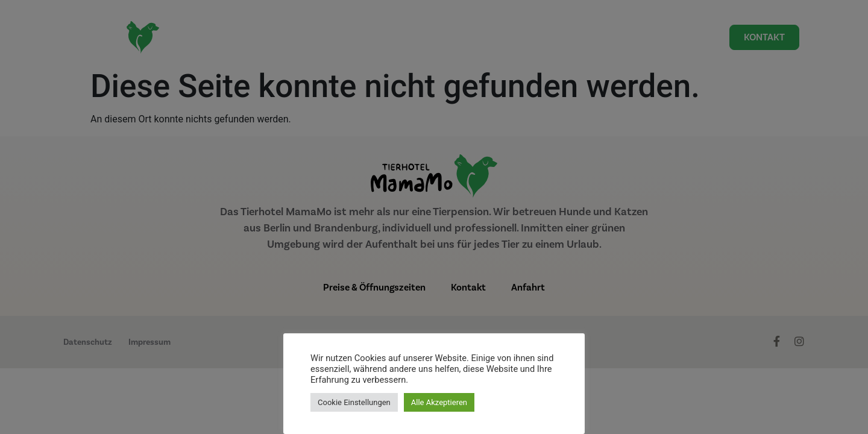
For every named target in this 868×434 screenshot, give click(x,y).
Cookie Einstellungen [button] (354, 402)
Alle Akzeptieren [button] (439, 402)
